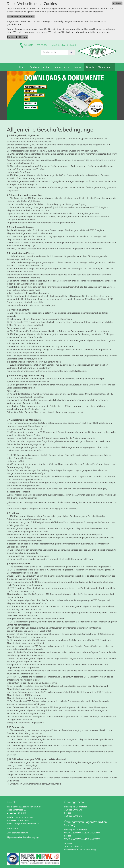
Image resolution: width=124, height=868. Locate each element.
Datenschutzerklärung (18, 833)
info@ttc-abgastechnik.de (64, 45)
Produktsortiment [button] (40, 67)
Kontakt (78, 67)
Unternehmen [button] (62, 67)
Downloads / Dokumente (99, 67)
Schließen (117, 3)
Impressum (12, 828)
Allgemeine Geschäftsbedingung (23, 837)
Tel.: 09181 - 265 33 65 (35, 45)
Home (22, 67)
